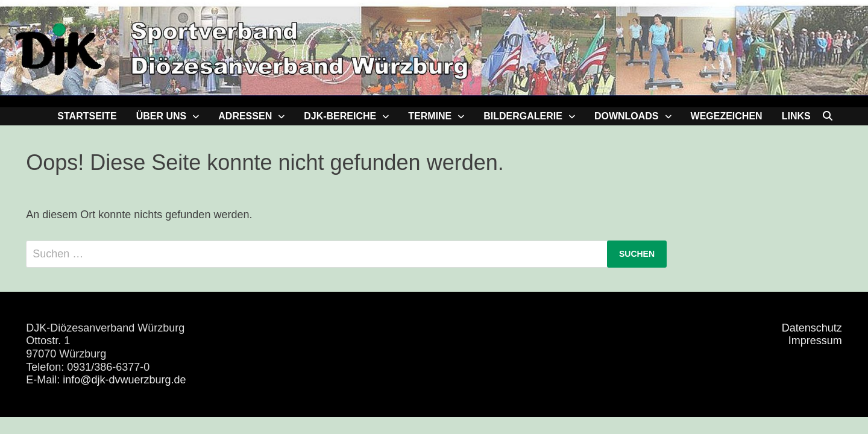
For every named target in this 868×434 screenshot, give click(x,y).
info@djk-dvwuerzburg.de (124, 380)
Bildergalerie (523, 116)
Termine (430, 116)
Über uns (162, 116)
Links (796, 116)
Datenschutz (812, 328)
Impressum (815, 341)
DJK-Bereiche (340, 116)
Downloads (627, 116)
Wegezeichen (727, 116)
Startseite (87, 116)
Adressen (245, 116)
